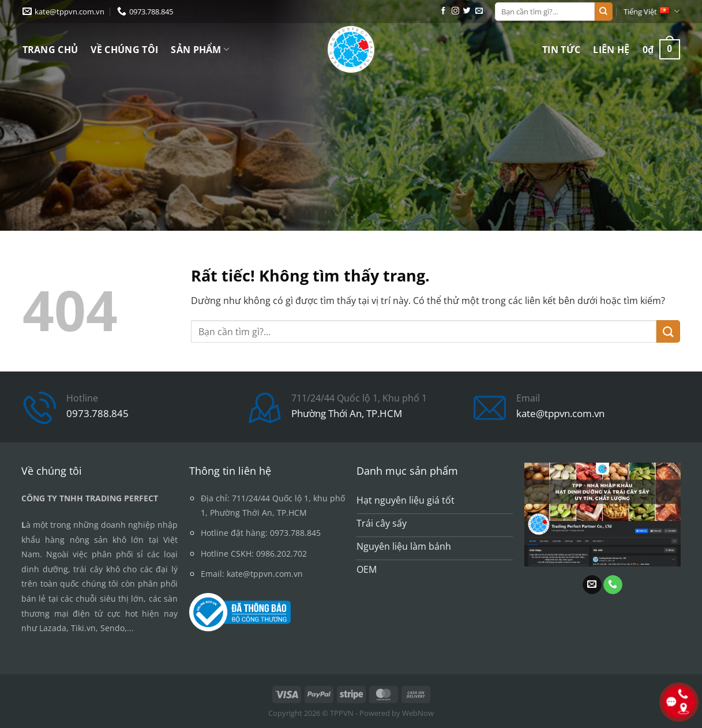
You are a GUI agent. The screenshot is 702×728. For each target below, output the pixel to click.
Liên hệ (611, 50)
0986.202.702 (281, 553)
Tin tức (561, 50)
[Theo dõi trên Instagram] (455, 11)
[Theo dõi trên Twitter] (467, 11)
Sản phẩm (200, 50)
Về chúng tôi (124, 50)
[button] (661, 49)
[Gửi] (603, 12)
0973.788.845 (97, 413)
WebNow (418, 713)
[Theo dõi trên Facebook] (443, 11)
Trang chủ (50, 50)
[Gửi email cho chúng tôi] (479, 11)
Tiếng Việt (652, 11)
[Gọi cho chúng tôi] (613, 585)
